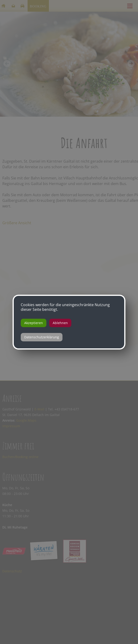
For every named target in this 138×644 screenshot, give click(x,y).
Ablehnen (60, 323)
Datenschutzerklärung (42, 337)
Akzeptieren (34, 323)
